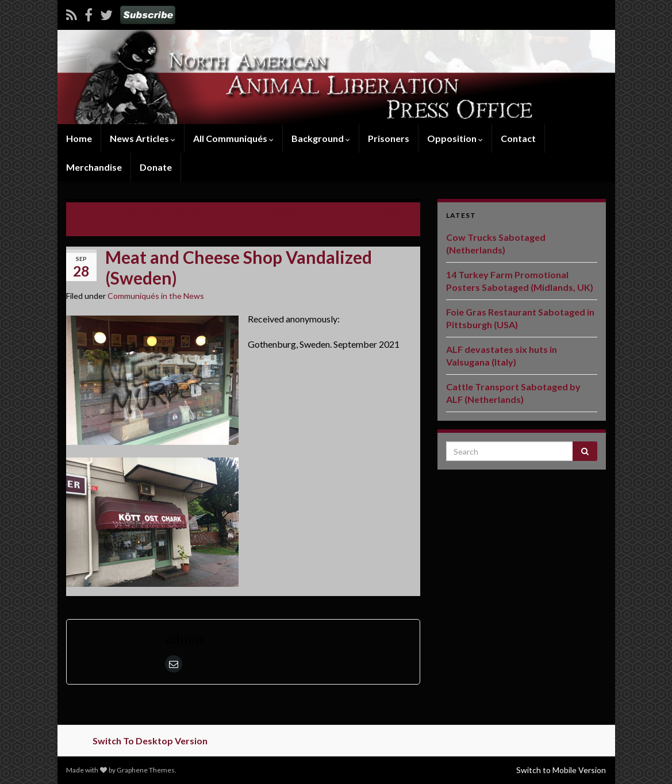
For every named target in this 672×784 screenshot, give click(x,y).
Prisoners (389, 138)
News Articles (143, 138)
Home (79, 138)
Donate (156, 167)
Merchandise (94, 167)
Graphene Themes (146, 770)
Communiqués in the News (156, 296)
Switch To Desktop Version (150, 741)
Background (321, 138)
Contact (518, 138)
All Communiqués (233, 138)
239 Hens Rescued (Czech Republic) (335, 213)
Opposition (455, 138)
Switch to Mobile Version (561, 770)
